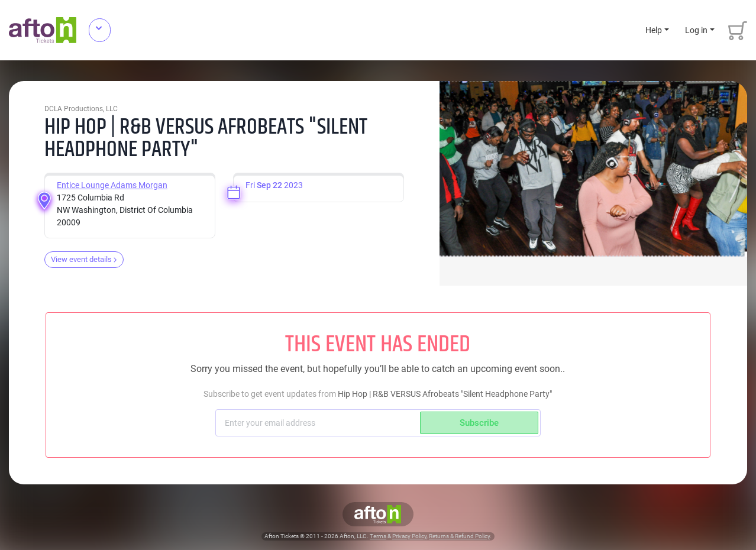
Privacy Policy (409, 536)
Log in (696, 30)
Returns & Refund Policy (459, 536)
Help (654, 30)
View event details (84, 259)
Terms (378, 536)
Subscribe (479, 423)
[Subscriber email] (319, 423)
